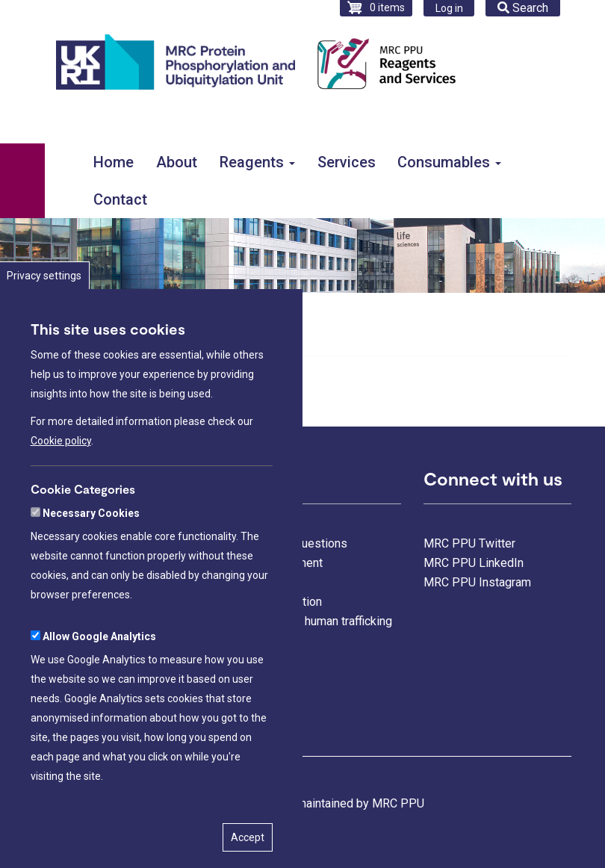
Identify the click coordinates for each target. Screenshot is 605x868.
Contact (120, 199)
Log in (449, 8)
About (177, 162)
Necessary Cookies (91, 563)
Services (347, 162)
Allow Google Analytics (99, 686)
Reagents (257, 162)
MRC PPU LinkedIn (474, 563)
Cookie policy (61, 490)
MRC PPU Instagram (477, 582)
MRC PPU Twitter (469, 543)
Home (114, 162)
